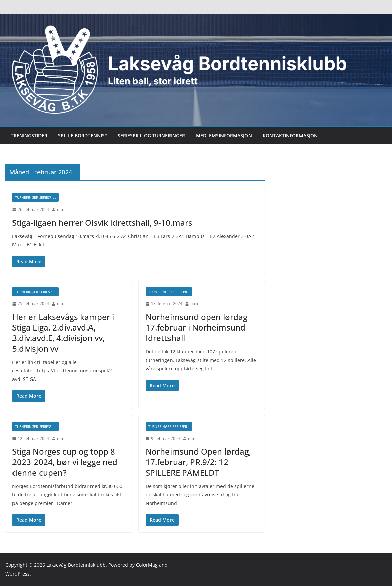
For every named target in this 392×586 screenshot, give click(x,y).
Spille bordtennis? (82, 135)
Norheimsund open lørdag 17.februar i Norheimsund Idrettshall (197, 327)
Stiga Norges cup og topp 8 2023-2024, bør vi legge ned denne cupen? (65, 462)
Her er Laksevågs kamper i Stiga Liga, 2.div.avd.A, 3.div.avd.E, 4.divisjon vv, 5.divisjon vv (63, 333)
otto (61, 209)
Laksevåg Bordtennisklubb (76, 565)
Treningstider (29, 135)
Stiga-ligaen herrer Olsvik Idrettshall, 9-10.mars (102, 223)
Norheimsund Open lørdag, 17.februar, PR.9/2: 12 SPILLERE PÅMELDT (198, 462)
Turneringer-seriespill (35, 197)
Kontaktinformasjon (290, 135)
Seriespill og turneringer (151, 135)
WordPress (18, 574)
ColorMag (147, 565)
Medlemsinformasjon (224, 135)
